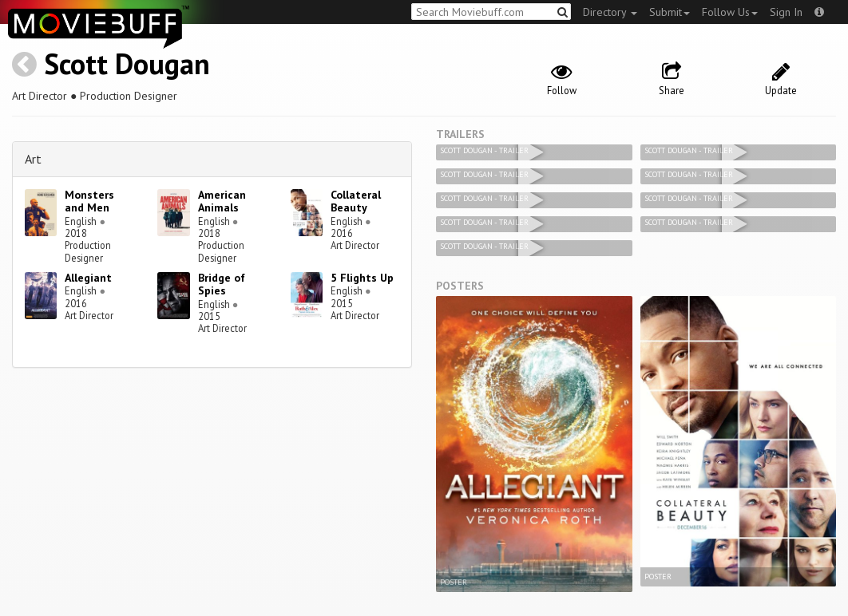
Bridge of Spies (222, 284)
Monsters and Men (89, 201)
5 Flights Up (362, 278)
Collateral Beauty (356, 201)
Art (33, 159)
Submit (670, 12)
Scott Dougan (127, 63)
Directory (610, 12)
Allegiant (88, 278)
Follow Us (730, 12)
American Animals (222, 201)
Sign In (786, 12)
